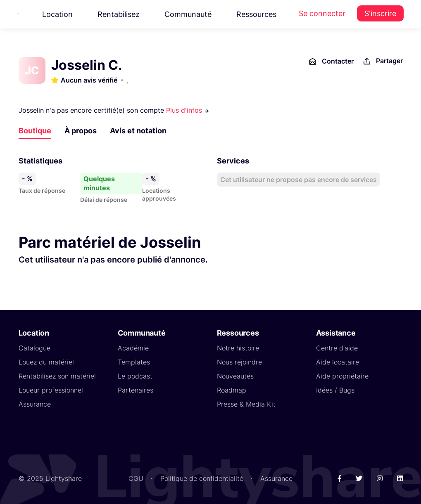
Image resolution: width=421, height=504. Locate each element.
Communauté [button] (188, 14)
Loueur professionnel (51, 390)
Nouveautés (235, 376)
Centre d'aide (337, 348)
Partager (382, 61)
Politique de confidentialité (202, 478)
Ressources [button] (256, 14)
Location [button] (57, 14)
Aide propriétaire (342, 376)
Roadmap (232, 390)
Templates (134, 362)
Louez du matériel (46, 362)
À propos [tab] (81, 131)
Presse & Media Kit (246, 404)
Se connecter (322, 13)
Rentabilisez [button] (119, 14)
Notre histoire (238, 348)
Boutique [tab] (35, 131)
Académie (133, 348)
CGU (136, 478)
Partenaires (136, 390)
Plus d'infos (188, 110)
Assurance (35, 404)
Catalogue (34, 348)
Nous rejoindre (239, 362)
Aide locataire (338, 362)
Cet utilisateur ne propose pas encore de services (299, 180)
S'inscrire (380, 13)
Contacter (331, 62)
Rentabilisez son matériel (57, 376)
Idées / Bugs (335, 390)
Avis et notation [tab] (138, 131)
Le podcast (135, 376)
